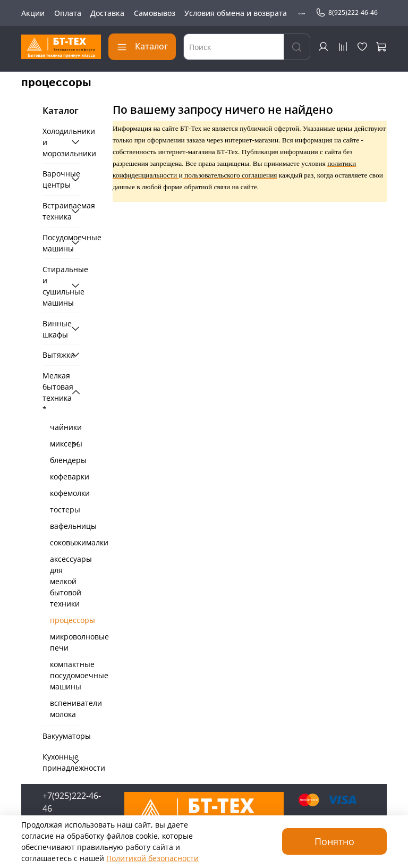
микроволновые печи (66, 642)
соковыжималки (66, 542)
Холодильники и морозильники (54, 142)
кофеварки (66, 477)
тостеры (65, 509)
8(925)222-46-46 (347, 13)
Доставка (107, 13)
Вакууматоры (62, 736)
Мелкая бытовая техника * (54, 392)
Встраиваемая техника (54, 211)
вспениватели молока (66, 709)
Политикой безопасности (152, 858)
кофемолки (66, 493)
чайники (66, 427)
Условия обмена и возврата (236, 13)
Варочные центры (54, 179)
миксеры (58, 444)
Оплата (68, 13)
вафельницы (66, 526)
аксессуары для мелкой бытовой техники (66, 581)
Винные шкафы (54, 329)
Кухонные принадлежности (54, 762)
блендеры (66, 460)
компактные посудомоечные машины (66, 675)
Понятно (334, 841)
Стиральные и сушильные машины (54, 286)
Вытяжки (54, 355)
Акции (33, 13)
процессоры (66, 620)
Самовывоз (155, 13)
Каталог (142, 46)
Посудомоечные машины (54, 243)
